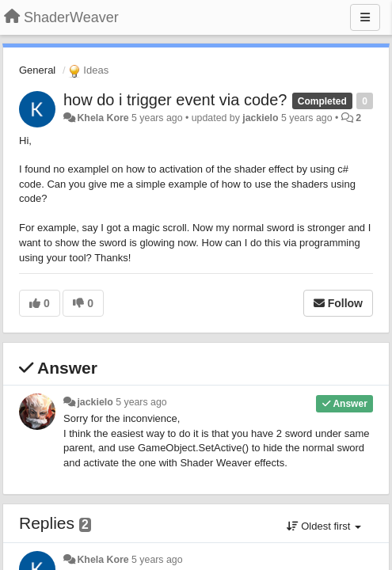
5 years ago (141, 402)
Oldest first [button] (324, 526)
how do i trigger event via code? (175, 100)
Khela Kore (103, 118)
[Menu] (365, 17)
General (37, 70)
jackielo (260, 118)
